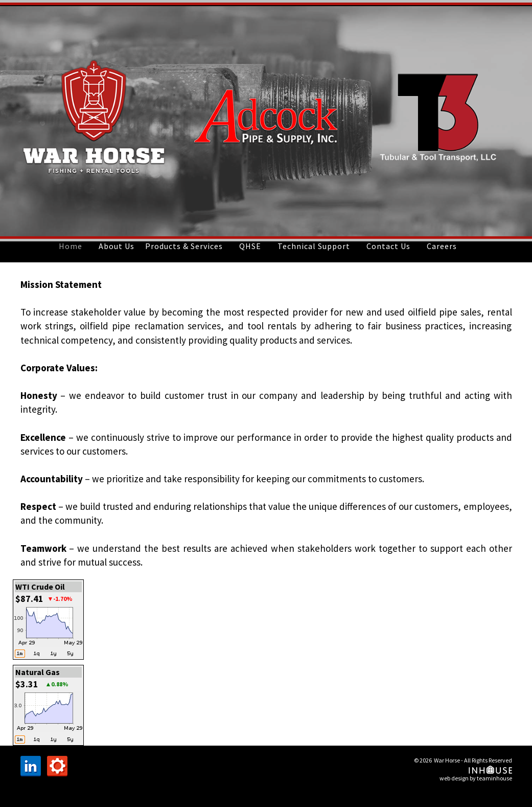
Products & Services (184, 246)
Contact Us (388, 246)
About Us (117, 246)
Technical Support (314, 246)
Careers (442, 246)
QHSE (250, 246)
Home (71, 246)
